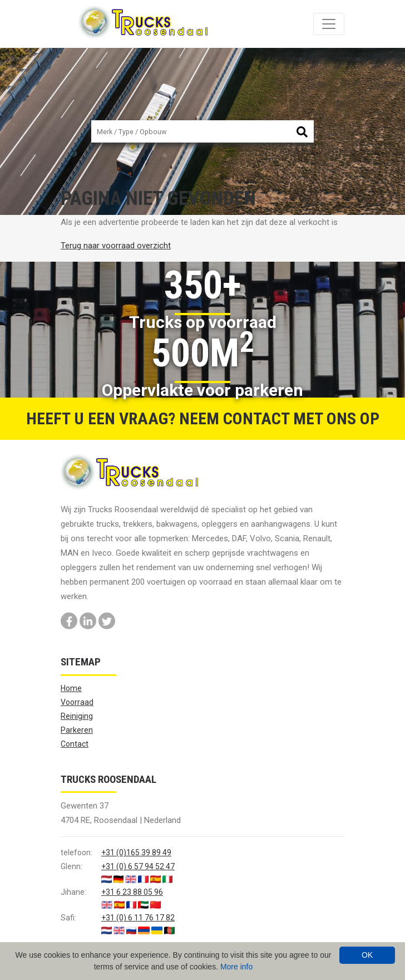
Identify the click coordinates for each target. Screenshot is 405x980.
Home (71, 688)
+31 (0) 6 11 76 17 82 (138, 918)
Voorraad (77, 702)
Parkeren (77, 730)
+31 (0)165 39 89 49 (136, 852)
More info (236, 967)
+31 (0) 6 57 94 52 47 (138, 866)
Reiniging (77, 716)
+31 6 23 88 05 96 (132, 892)
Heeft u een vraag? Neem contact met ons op (203, 418)
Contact (75, 744)
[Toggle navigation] (329, 24)
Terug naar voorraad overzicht (116, 246)
